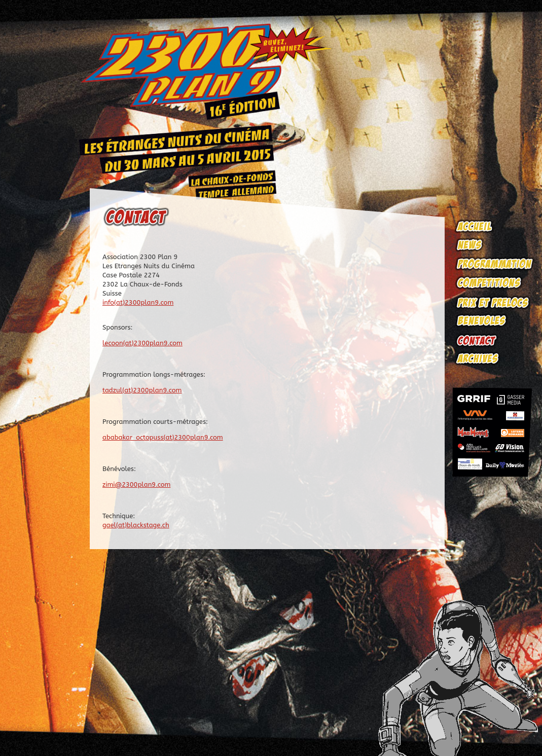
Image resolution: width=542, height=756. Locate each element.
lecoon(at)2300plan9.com (142, 343)
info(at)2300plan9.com (138, 302)
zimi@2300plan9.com (136, 484)
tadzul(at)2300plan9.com (142, 390)
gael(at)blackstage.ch (136, 525)
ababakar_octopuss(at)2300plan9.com (163, 437)
